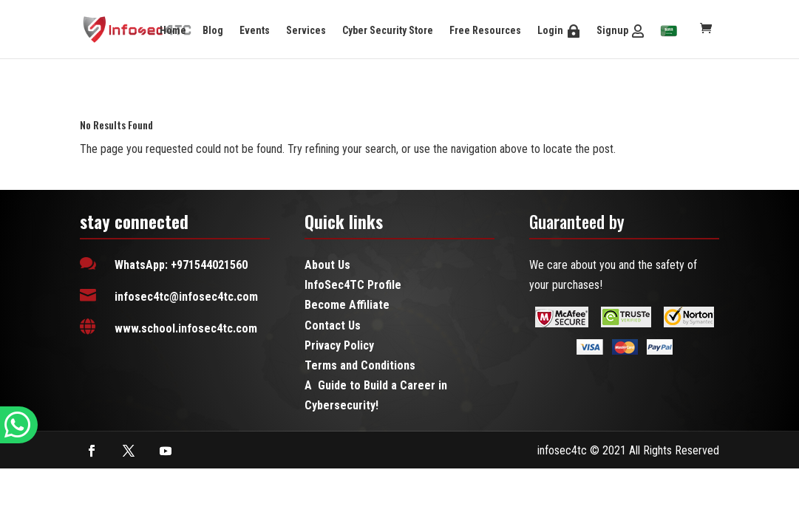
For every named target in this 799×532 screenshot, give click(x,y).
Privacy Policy (339, 345)
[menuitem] (669, 32)
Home (173, 30)
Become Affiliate (347, 305)
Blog (213, 30)
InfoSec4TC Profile (353, 285)
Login (550, 30)
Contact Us (333, 325)
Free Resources (485, 30)
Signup (612, 30)
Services (306, 30)
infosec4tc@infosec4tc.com (186, 297)
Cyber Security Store (388, 30)
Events (255, 30)
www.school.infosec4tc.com (186, 328)
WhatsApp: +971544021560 (181, 265)
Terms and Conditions (360, 365)
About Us (327, 265)
